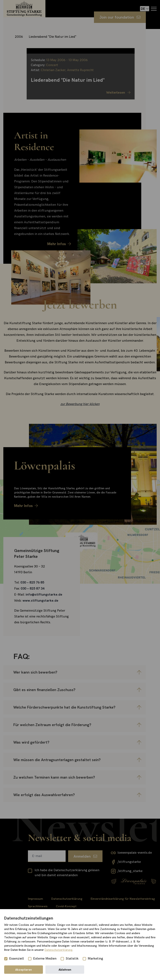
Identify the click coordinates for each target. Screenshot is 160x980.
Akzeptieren (24, 970)
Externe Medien (45, 959)
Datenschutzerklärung (59, 950)
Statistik (72, 959)
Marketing (95, 959)
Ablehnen (65, 970)
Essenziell (17, 959)
